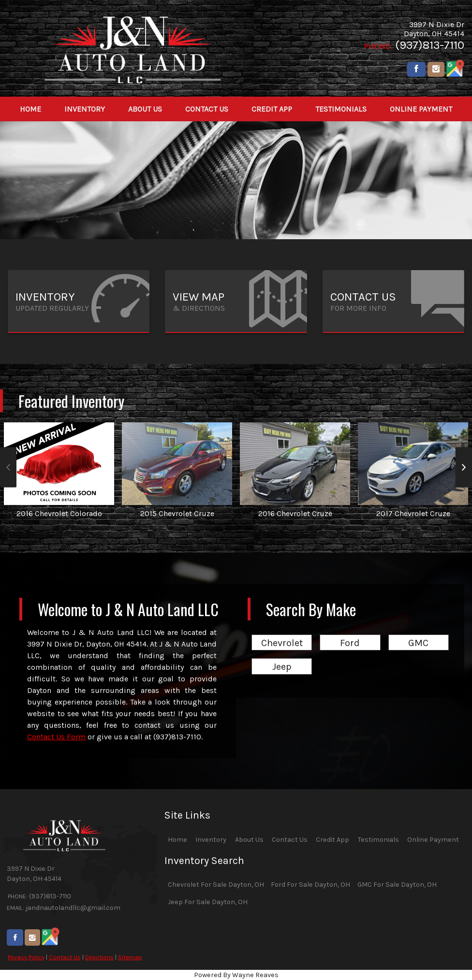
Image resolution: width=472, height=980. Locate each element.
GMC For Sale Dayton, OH (397, 885)
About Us (249, 840)
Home (177, 840)
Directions (99, 957)
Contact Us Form (56, 737)
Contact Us (65, 957)
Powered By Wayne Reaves (236, 975)
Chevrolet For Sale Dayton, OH (216, 885)
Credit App (332, 840)
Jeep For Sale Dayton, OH (208, 902)
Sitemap (130, 957)
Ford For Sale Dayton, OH (310, 885)
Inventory (211, 840)
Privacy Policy (26, 957)
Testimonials (378, 840)
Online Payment (433, 840)
